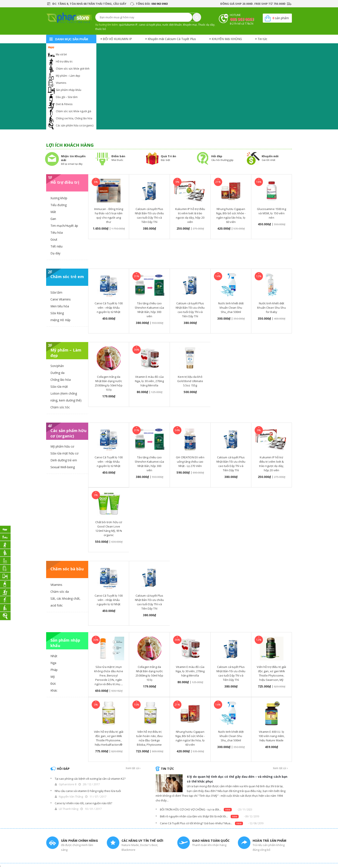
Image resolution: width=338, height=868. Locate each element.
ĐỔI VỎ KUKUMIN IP (117, 39)
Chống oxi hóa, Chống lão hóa (74, 118)
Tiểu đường (59, 205)
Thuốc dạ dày (206, 25)
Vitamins (61, 83)
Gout (54, 239)
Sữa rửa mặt (59, 387)
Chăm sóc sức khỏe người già (74, 111)
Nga (53, 663)
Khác (54, 690)
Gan (53, 219)
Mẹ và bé (61, 54)
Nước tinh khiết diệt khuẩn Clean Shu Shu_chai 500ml (231, 308)
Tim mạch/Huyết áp (64, 226)
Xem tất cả (133, 768)
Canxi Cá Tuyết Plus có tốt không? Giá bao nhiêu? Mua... (196, 823)
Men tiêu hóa (60, 306)
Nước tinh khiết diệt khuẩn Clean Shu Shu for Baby (271, 308)
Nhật (54, 656)
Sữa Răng (57, 313)
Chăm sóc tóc (60, 407)
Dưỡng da (57, 373)
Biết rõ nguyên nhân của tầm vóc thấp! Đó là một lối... (194, 816)
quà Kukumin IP (128, 25)
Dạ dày (55, 253)
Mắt (53, 212)
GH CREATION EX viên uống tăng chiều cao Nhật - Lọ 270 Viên (190, 462)
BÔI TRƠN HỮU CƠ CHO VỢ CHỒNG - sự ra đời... (190, 809)
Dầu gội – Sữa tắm (67, 97)
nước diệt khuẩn (172, 25)
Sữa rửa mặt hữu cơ (64, 453)
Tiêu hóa (57, 233)
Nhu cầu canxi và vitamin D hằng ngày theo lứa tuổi (88, 791)
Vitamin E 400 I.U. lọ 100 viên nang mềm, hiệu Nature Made (271, 736)
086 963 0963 (160, 4)
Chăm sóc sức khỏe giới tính (73, 69)
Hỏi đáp (217, 156)
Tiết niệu (56, 246)
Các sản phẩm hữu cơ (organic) (75, 125)
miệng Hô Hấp (60, 320)
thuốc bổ (101, 29)
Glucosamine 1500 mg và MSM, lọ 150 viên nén (271, 213)
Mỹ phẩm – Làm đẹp (68, 76)
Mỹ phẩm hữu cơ (62, 446)
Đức (53, 684)
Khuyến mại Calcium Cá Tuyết (74, 47)
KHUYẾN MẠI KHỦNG (227, 39)
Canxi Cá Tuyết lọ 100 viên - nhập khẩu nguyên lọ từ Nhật (109, 308)
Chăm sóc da (60, 592)
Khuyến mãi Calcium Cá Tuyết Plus (172, 39)
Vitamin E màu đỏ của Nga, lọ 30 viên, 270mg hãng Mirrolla (149, 381)
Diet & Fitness (64, 104)
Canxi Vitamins (61, 299)
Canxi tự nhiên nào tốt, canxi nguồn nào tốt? (83, 803)
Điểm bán (118, 156)
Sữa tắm (56, 292)
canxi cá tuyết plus (150, 25)
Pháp (54, 670)
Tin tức (262, 39)
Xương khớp (59, 198)
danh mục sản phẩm (72, 39)
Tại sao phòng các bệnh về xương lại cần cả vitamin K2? (90, 779)
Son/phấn (57, 366)
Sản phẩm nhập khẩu (69, 90)
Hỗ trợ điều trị (64, 61)
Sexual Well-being (63, 467)
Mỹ (53, 677)
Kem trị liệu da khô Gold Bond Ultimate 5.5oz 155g (190, 381)
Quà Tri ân (168, 156)
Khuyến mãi (270, 156)
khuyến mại (190, 25)
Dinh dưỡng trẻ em (64, 460)
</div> (0, 866)
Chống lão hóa (61, 380)
